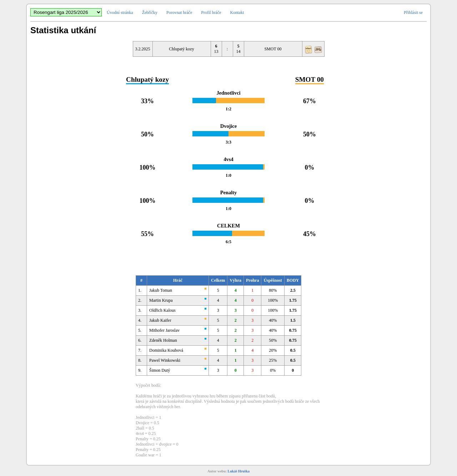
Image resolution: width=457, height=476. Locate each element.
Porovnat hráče (179, 12)
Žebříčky (150, 12)
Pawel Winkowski (165, 360)
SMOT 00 (273, 49)
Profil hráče (211, 12)
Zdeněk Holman (163, 340)
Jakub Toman (161, 290)
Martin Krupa (161, 300)
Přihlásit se (413, 12)
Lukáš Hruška (239, 471)
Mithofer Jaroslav (164, 330)
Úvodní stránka (120, 12)
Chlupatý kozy (181, 49)
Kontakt (237, 12)
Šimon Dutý (160, 370)
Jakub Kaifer (160, 320)
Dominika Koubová (166, 350)
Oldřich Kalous (162, 310)
